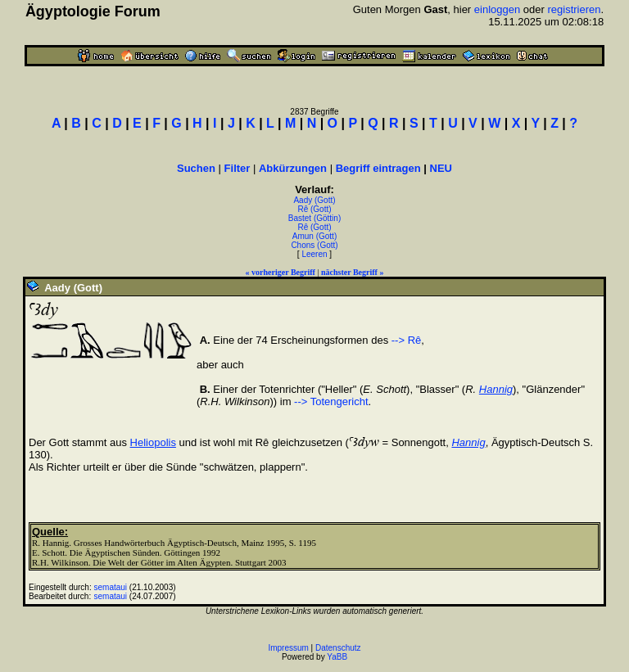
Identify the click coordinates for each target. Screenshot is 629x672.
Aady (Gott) (314, 200)
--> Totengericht (331, 401)
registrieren (574, 9)
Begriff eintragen (378, 168)
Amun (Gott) (314, 236)
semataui (111, 587)
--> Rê (406, 340)
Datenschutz (338, 648)
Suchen (196, 168)
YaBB (337, 657)
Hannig (496, 389)
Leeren (314, 254)
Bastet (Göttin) (314, 218)
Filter (238, 168)
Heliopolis (153, 442)
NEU (441, 168)
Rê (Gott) (314, 209)
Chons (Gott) (314, 245)
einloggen (497, 9)
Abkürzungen (293, 168)
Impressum (288, 648)
